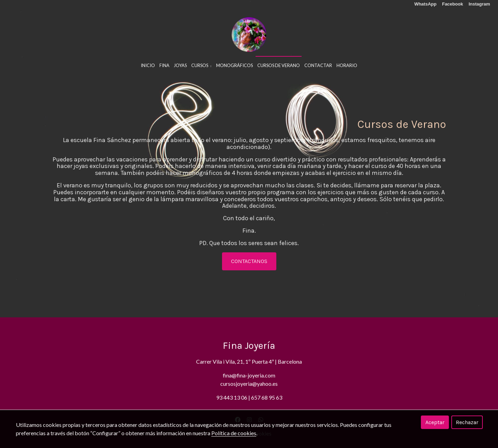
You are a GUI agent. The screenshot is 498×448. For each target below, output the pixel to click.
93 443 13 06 (232, 397)
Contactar (318, 65)
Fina (164, 65)
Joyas (180, 65)
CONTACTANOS (249, 261)
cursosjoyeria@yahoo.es (249, 384)
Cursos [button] (201, 65)
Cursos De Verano (279, 65)
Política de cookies (234, 433)
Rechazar (467, 422)
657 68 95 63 (267, 397)
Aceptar (435, 422)
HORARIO (347, 65)
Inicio (148, 65)
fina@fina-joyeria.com (249, 375)
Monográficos (234, 65)
